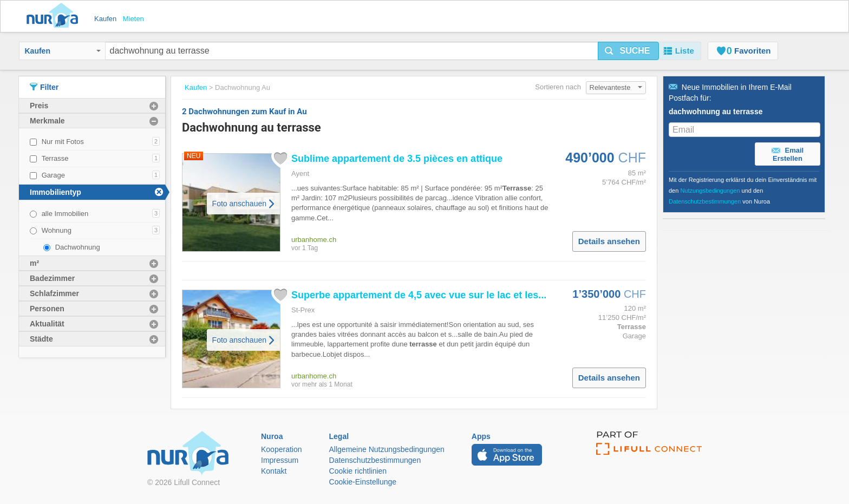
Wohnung (57, 230)
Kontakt (274, 471)
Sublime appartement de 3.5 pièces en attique (397, 159)
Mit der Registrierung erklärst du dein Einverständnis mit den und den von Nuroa (743, 191)
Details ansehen (609, 241)
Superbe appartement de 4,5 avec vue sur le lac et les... (419, 295)
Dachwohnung (78, 247)
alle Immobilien (65, 214)
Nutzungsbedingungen (710, 191)
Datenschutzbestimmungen (705, 201)
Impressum (280, 460)
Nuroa (55, 16)
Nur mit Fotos (63, 142)
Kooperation (282, 449)
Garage (53, 175)
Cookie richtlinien (358, 471)
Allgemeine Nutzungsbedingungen (387, 449)
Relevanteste (616, 87)
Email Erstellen (788, 154)
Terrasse (55, 158)
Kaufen (63, 51)
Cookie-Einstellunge (363, 482)
